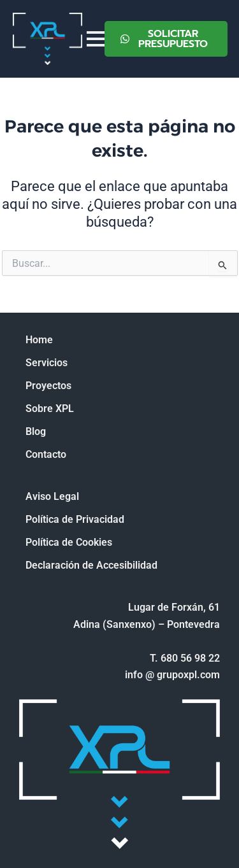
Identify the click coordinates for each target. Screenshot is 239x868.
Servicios (47, 363)
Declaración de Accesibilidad (91, 565)
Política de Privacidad (75, 519)
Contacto (46, 454)
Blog (36, 431)
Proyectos (48, 386)
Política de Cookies (69, 542)
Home (39, 340)
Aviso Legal (52, 496)
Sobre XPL (50, 409)
